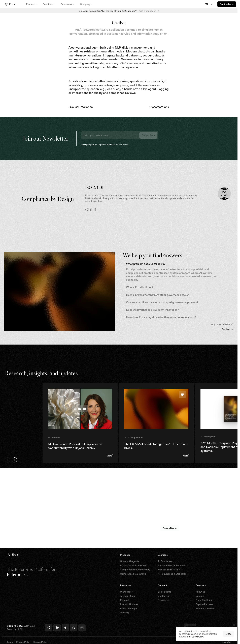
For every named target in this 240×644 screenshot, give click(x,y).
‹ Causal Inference (81, 107)
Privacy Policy (122, 145)
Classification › (159, 107)
